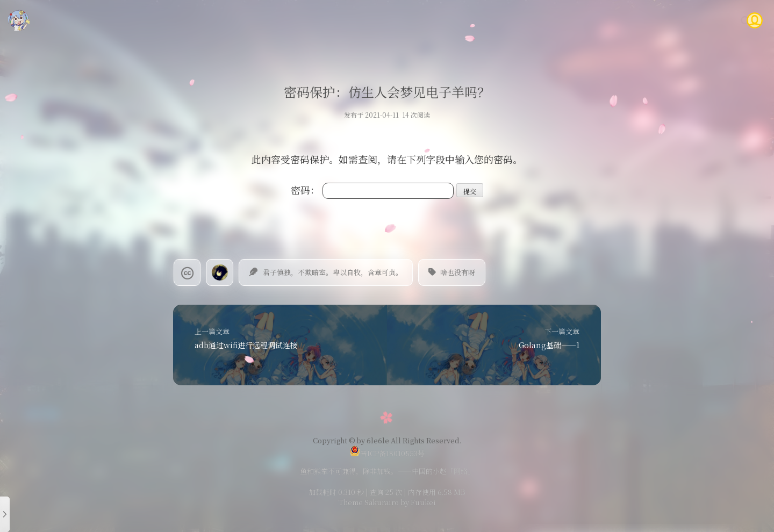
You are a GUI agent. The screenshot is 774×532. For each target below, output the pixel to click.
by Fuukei (417, 502)
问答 (671, 20)
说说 (561, 20)
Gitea (636, 20)
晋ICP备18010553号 (387, 453)
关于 (703, 20)
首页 (464, 20)
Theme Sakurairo (369, 502)
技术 (496, 20)
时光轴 (597, 20)
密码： (372, 190)
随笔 (528, 20)
